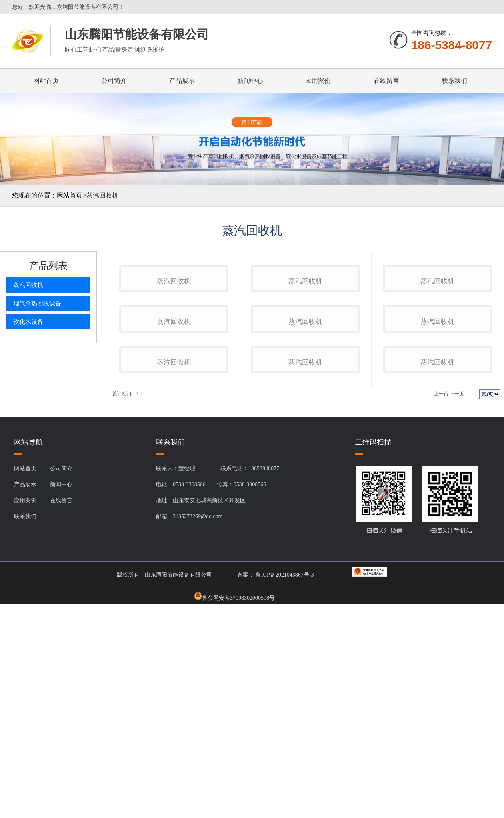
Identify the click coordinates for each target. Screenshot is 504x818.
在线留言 (386, 81)
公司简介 (114, 81)
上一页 (441, 617)
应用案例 (318, 81)
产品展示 (182, 81)
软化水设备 (28, 322)
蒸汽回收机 (28, 285)
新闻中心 (250, 81)
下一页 (457, 617)
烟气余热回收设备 (37, 303)
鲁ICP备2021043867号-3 (284, 798)
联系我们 (454, 81)
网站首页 (46, 81)
